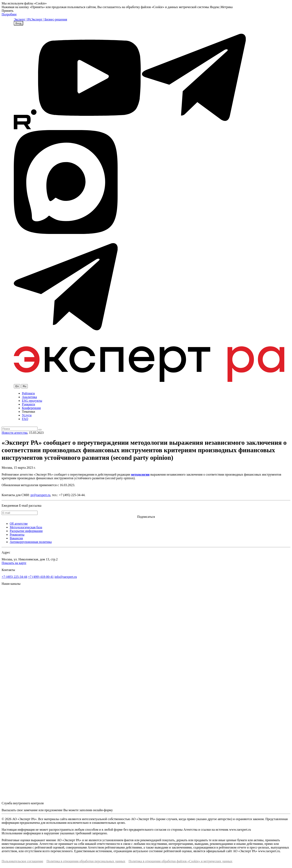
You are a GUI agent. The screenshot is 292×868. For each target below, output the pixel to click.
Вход (18, 23)
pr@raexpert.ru (40, 495)
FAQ (25, 419)
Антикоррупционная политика (31, 542)
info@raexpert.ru (66, 577)
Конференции (31, 408)
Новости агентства (14, 433)
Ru (24, 386)
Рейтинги (28, 393)
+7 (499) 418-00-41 (41, 577)
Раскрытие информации (26, 531)
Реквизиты (17, 535)
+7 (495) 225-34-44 (14, 577)
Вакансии (16, 538)
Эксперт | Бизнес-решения (49, 19)
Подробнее (9, 14)
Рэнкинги (28, 404)
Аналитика (29, 397)
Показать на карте (14, 563)
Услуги (27, 415)
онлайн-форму (103, 810)
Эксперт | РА (22, 19)
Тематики (28, 412)
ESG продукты (32, 401)
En (17, 386)
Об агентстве (19, 524)
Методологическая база (26, 527)
